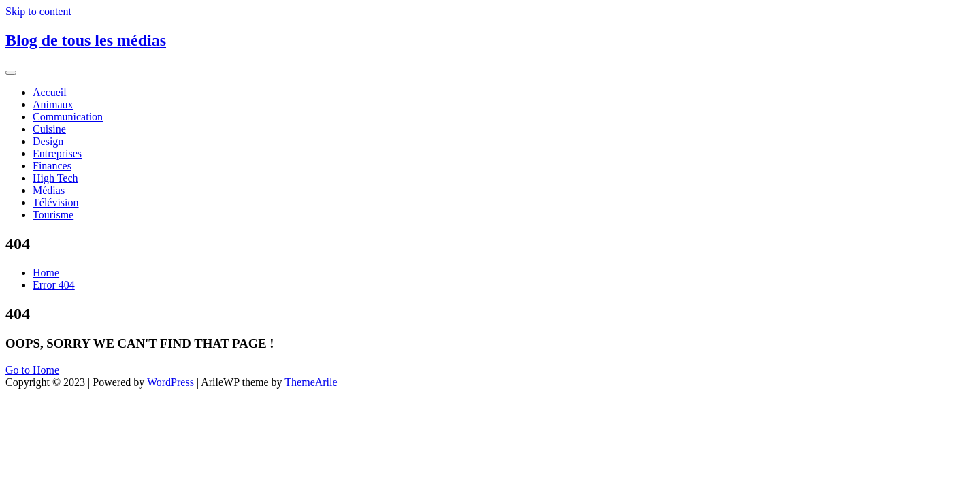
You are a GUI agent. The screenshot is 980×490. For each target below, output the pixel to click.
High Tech (55, 178)
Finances (52, 166)
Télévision (56, 202)
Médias (49, 190)
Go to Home (32, 370)
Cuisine (49, 129)
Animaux (53, 104)
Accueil (50, 92)
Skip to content (38, 11)
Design (48, 141)
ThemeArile (311, 382)
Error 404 (54, 285)
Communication (68, 117)
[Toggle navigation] (11, 73)
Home (46, 273)
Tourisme (53, 215)
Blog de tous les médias (86, 40)
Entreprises (57, 153)
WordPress (170, 382)
